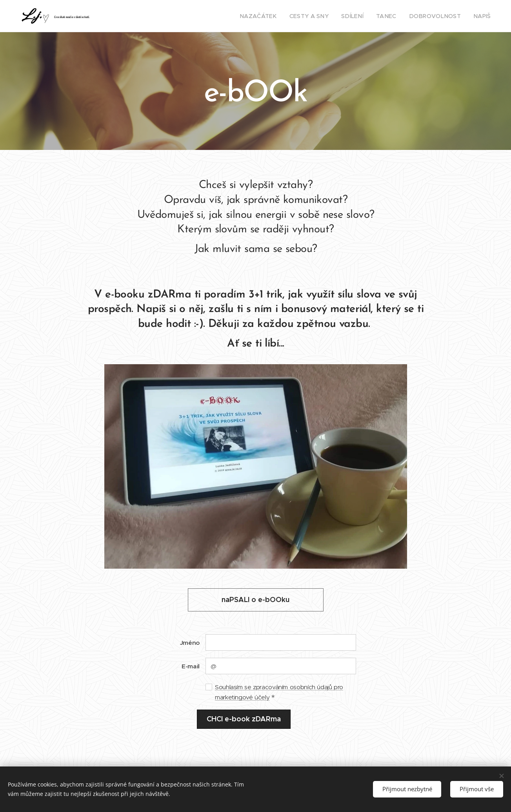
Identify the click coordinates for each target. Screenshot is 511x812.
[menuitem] (278, 16)
